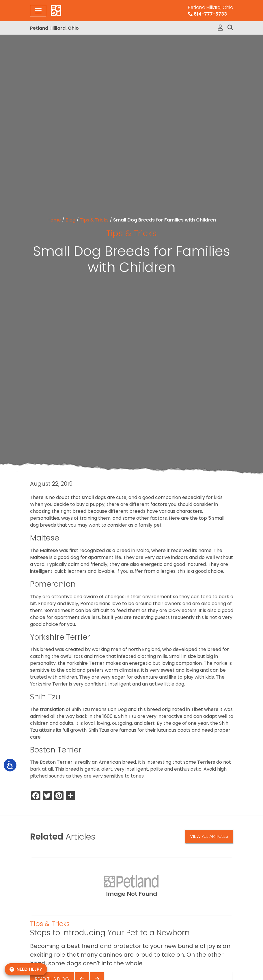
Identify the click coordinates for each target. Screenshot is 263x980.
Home (54, 220)
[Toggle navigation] (38, 11)
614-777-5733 (211, 11)
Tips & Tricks (94, 220)
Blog (70, 220)
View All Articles (209, 836)
